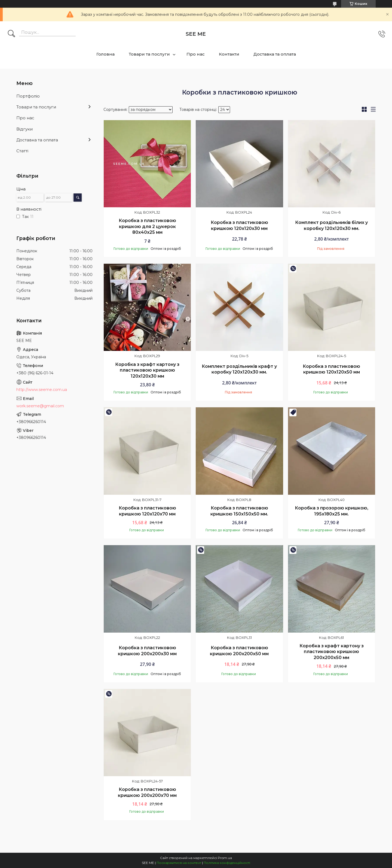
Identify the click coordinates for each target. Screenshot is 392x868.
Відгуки (24, 129)
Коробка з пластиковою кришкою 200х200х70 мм (147, 792)
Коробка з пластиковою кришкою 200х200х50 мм (239, 651)
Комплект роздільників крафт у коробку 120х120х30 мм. (239, 369)
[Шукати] (11, 34)
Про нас (196, 54)
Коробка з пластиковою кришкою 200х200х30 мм (147, 651)
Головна (105, 54)
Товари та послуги (149, 54)
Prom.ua (225, 858)
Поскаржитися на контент (179, 863)
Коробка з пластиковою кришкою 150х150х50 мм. (239, 511)
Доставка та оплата (275, 54)
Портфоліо (28, 96)
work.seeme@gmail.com (40, 406)
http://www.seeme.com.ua (42, 390)
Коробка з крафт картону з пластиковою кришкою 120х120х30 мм (147, 370)
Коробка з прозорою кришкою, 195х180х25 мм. (332, 511)
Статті (22, 151)
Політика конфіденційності (227, 863)
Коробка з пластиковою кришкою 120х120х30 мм (239, 225)
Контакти (229, 54)
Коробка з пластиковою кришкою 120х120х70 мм (147, 511)
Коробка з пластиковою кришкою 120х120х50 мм (331, 369)
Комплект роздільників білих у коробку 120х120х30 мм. (331, 225)
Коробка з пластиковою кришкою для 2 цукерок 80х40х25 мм (147, 226)
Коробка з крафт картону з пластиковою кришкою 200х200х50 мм (332, 652)
